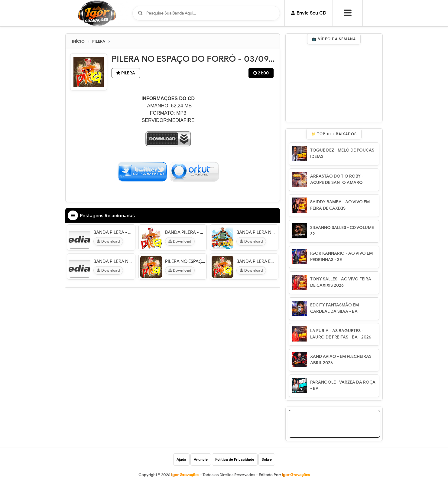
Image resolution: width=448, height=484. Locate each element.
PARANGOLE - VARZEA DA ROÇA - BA (343, 385)
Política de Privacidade (235, 459)
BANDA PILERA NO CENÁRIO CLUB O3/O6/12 (114, 261)
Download (108, 241)
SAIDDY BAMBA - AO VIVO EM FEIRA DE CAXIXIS (340, 205)
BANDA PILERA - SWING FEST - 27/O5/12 (185, 232)
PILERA (126, 73)
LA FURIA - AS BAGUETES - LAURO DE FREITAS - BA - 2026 (341, 334)
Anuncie (201, 459)
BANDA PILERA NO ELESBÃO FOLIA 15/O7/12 (256, 232)
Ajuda (181, 459)
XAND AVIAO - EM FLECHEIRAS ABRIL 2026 (341, 360)
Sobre (267, 459)
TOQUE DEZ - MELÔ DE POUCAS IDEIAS (342, 153)
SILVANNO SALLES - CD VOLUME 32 (342, 231)
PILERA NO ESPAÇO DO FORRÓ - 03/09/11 (185, 261)
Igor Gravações (296, 475)
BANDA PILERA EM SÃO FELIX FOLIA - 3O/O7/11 (256, 261)
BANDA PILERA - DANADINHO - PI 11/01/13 (114, 232)
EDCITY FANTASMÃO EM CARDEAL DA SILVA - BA (334, 308)
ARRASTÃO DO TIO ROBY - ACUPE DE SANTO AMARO (337, 179)
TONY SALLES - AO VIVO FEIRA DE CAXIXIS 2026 (341, 282)
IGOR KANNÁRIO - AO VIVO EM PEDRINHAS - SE (341, 257)
